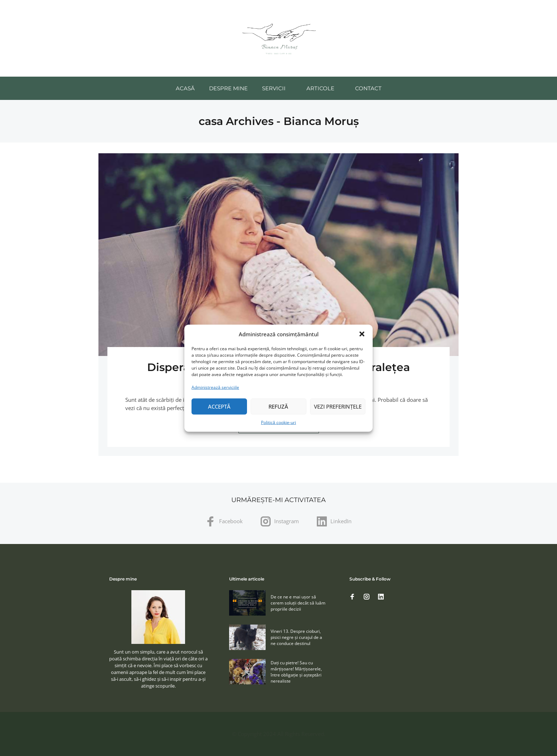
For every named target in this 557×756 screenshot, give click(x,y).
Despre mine (228, 88)
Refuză (278, 406)
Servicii (274, 88)
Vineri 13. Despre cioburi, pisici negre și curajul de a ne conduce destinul (296, 637)
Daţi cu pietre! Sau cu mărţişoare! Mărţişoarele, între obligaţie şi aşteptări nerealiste (296, 672)
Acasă (185, 88)
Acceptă (219, 406)
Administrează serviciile (215, 387)
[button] (362, 334)
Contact (368, 88)
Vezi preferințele (338, 406)
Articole (320, 88)
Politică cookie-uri (278, 422)
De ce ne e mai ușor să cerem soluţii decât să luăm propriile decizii (298, 603)
